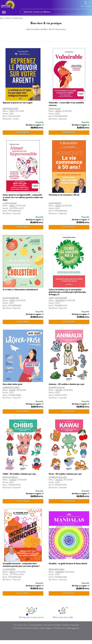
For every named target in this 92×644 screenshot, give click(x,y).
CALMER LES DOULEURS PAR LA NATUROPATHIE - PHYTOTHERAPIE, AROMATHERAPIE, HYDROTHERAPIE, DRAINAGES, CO (67, 302)
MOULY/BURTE (55, 208)
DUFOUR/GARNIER (11, 308)
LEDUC (58, 111)
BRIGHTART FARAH (57, 594)
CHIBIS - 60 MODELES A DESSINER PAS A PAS (19, 494)
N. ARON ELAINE (10, 208)
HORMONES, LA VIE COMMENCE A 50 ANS (64, 200)
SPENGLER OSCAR (10, 109)
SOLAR (12, 405)
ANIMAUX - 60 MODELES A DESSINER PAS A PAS (66, 399)
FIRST (12, 111)
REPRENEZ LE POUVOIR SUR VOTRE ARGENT (18, 103)
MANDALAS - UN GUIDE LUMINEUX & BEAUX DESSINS (68, 589)
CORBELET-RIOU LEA (58, 497)
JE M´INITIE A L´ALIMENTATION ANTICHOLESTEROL (20, 300)
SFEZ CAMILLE (55, 109)
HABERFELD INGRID (11, 402)
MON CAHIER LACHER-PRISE (12, 399)
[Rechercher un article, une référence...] (55, 12)
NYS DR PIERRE (9, 594)
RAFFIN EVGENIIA (10, 497)
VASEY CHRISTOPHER (58, 308)
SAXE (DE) (59, 597)
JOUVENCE (60, 310)
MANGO (59, 405)
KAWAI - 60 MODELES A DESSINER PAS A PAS (65, 494)
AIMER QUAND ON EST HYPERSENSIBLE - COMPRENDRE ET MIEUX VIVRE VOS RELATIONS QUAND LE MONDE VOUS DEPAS (23, 202)
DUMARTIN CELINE (57, 402)
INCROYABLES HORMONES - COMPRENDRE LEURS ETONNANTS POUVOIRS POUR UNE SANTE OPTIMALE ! (21, 590)
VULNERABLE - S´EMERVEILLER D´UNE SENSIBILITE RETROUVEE (66, 104)
